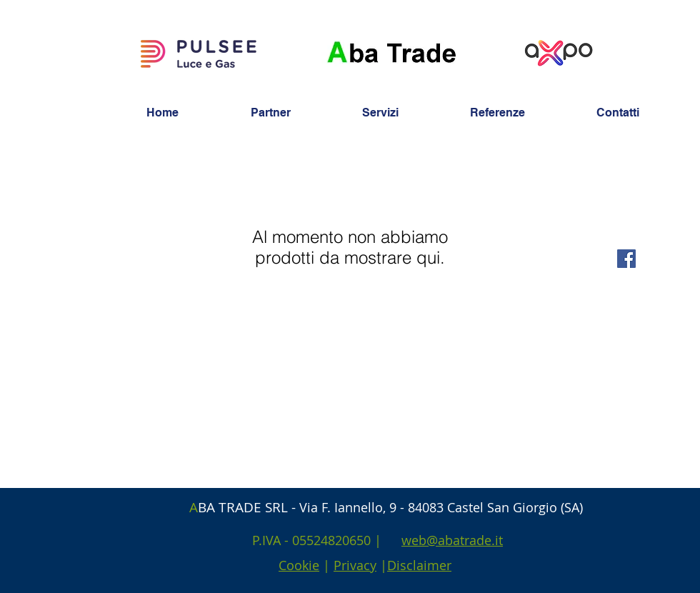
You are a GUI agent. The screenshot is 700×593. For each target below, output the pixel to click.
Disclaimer (419, 565)
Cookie (299, 565)
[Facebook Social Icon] (626, 259)
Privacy (355, 565)
